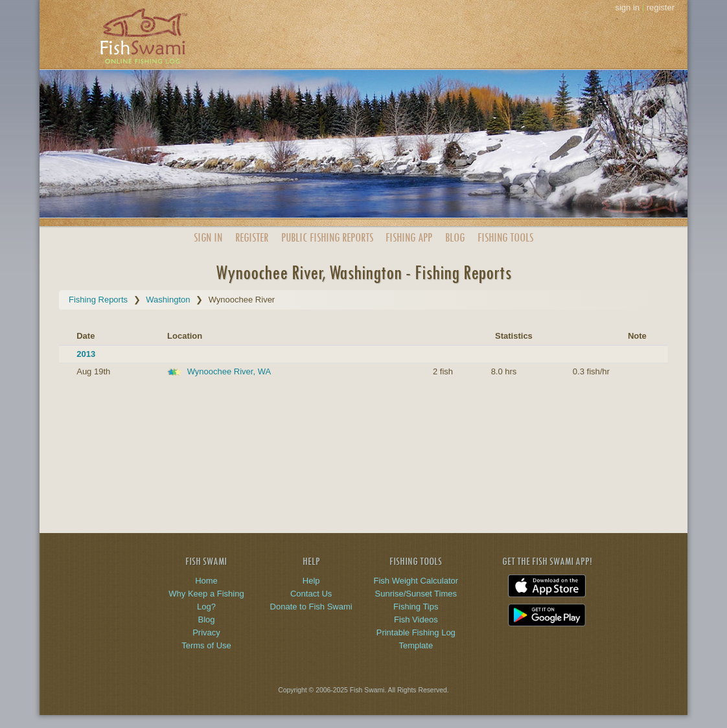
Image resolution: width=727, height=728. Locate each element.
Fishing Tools (505, 237)
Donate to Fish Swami (311, 607)
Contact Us (311, 594)
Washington (168, 300)
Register (252, 237)
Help (311, 581)
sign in (627, 7)
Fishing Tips (416, 607)
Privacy (206, 632)
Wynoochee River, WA (229, 371)
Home (206, 581)
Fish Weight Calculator (416, 581)
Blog (455, 237)
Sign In (208, 237)
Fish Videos (416, 620)
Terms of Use (206, 645)
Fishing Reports (98, 300)
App (409, 237)
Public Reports (327, 237)
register (661, 7)
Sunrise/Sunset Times (416, 594)
